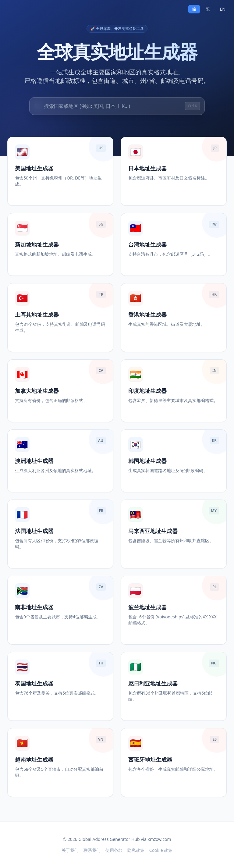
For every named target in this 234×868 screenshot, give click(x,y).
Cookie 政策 (161, 850)
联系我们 (92, 850)
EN (223, 9)
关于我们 (70, 850)
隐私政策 (136, 850)
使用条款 (114, 850)
